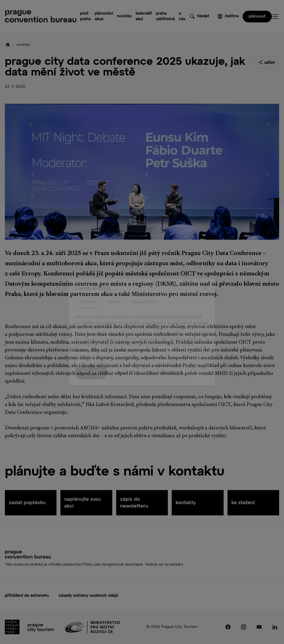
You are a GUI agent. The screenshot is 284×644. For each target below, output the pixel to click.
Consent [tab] (88, 292)
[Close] (205, 278)
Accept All (91, 363)
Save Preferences (166, 363)
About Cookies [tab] (144, 292)
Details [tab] (113, 292)
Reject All (125, 363)
